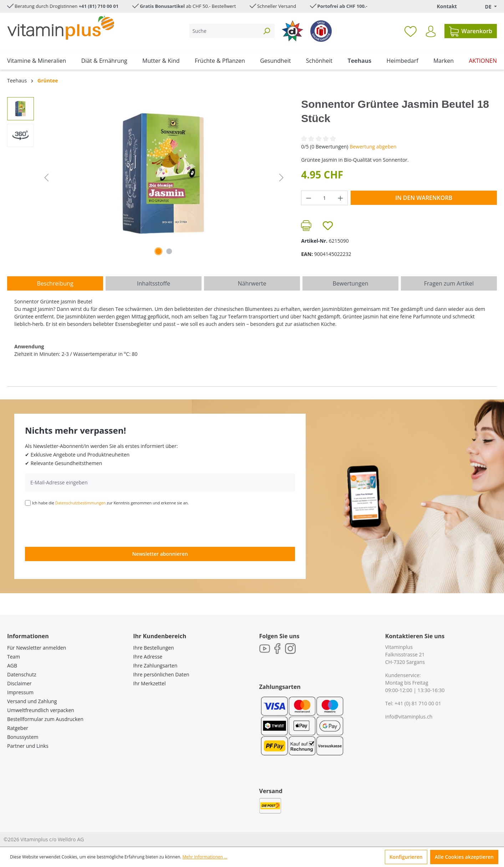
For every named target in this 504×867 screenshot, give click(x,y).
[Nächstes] (281, 178)
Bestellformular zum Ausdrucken (45, 719)
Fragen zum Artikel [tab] (449, 283)
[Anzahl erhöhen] (341, 198)
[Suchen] (266, 31)
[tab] (55, 283)
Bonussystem (23, 737)
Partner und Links (28, 746)
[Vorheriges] (46, 178)
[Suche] (224, 31)
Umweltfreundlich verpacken (41, 710)
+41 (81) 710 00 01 (99, 6)
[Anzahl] (325, 198)
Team (14, 657)
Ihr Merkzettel (149, 683)
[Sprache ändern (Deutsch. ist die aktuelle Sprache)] (486, 7)
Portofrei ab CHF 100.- (342, 6)
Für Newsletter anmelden (37, 648)
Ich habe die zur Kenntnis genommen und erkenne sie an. (111, 503)
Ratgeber (18, 728)
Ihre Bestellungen (153, 648)
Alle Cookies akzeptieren (464, 857)
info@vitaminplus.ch (409, 717)
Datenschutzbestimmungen (81, 503)
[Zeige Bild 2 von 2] (169, 251)
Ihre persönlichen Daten (161, 674)
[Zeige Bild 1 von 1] (158, 251)
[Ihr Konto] (431, 31)
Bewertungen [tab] (350, 283)
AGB (12, 666)
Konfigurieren (406, 857)
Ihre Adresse (148, 657)
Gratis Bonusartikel (162, 6)
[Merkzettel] (411, 31)
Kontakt (447, 6)
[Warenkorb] (471, 31)
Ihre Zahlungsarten (155, 666)
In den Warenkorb (424, 198)
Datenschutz (22, 674)
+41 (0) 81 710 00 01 (418, 703)
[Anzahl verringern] (309, 198)
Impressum (20, 692)
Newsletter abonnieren (160, 554)
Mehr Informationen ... (205, 857)
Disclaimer (19, 683)
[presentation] (79, 526)
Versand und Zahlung (32, 701)
